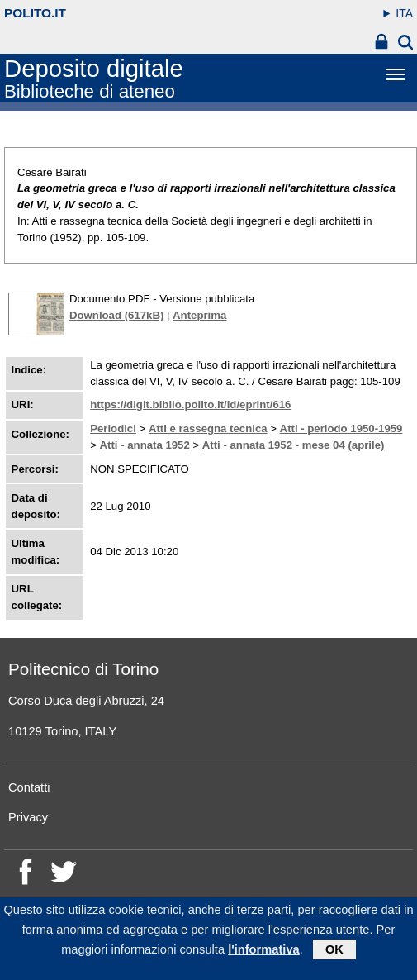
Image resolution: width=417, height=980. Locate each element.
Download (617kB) (116, 315)
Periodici (113, 428)
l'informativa (264, 954)
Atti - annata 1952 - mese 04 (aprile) (294, 445)
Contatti (29, 787)
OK (334, 954)
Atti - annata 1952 (145, 445)
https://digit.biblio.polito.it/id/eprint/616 (190, 404)
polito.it (35, 13)
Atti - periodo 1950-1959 (341, 428)
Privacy (28, 817)
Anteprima (199, 315)
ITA (404, 13)
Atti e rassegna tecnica (208, 428)
